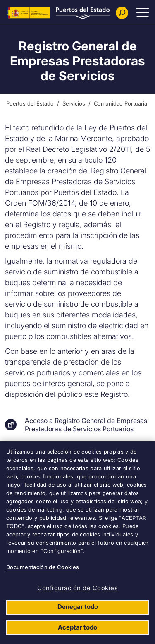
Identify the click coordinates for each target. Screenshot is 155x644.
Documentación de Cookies (43, 567)
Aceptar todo (77, 627)
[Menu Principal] (143, 13)
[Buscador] (122, 13)
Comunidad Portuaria (120, 103)
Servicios (74, 103)
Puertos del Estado (30, 103)
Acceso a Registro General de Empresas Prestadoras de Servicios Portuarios (86, 425)
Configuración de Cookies (77, 588)
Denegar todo (78, 607)
